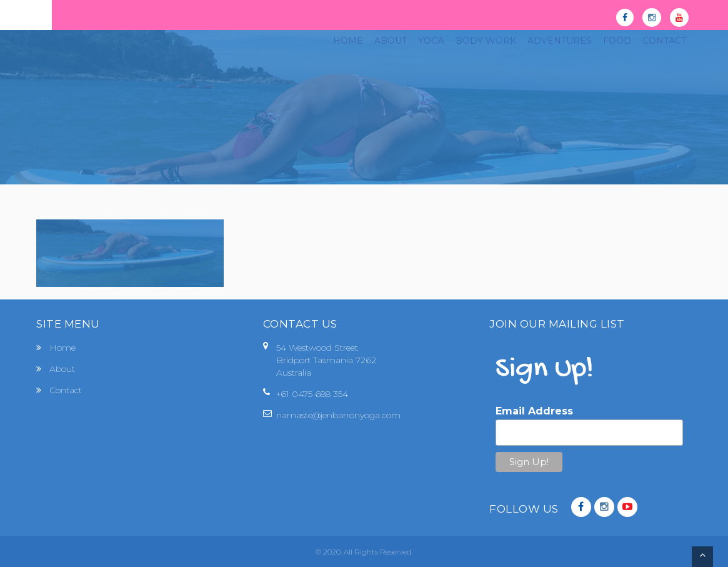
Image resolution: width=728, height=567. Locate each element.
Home (62, 348)
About (62, 369)
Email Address (534, 411)
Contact (66, 390)
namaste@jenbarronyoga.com (338, 415)
